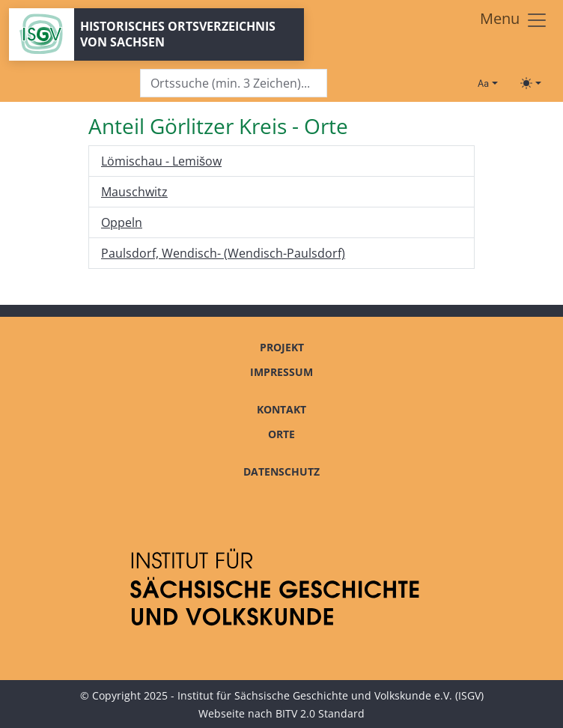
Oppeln (122, 222)
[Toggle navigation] (514, 20)
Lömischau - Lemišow (161, 161)
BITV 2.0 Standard (320, 713)
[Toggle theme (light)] (531, 83)
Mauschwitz (134, 192)
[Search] (234, 84)
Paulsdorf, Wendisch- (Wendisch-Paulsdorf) (223, 253)
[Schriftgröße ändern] (487, 83)
